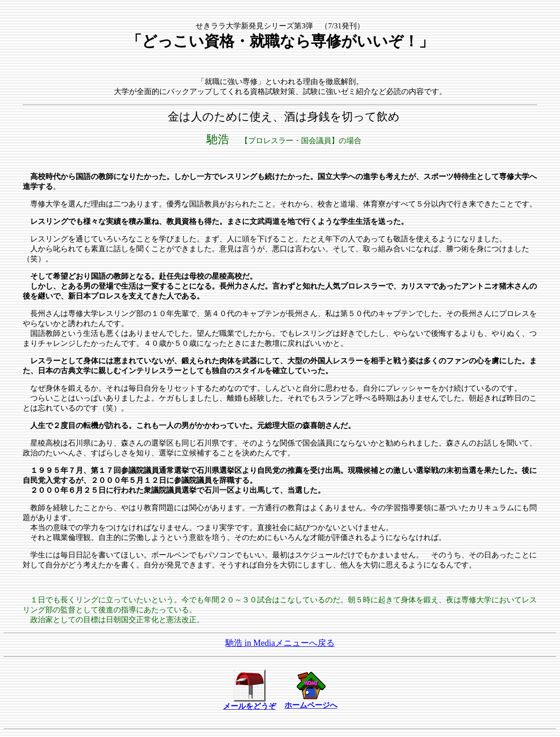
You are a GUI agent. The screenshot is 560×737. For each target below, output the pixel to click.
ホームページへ (311, 705)
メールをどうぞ (250, 706)
